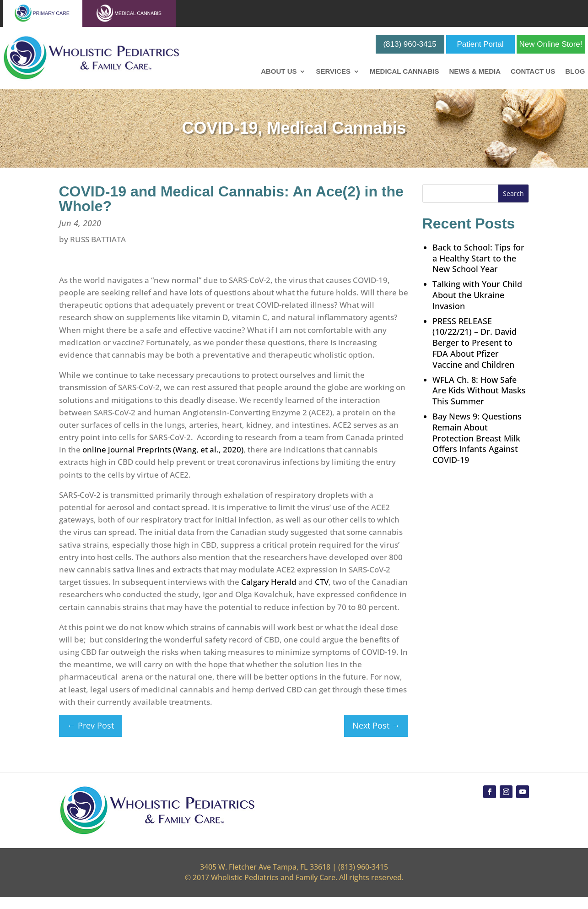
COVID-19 (220, 128)
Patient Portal (480, 44)
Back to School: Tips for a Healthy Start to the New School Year (478, 258)
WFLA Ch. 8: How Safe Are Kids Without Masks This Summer (479, 391)
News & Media (475, 72)
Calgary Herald (269, 582)
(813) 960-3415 (410, 44)
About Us (279, 72)
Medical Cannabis (404, 72)
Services (333, 72)
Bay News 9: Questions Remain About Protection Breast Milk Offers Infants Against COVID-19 (477, 438)
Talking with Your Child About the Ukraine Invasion (477, 295)
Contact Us (533, 72)
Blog (575, 72)
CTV (322, 582)
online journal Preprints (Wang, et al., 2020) (163, 449)
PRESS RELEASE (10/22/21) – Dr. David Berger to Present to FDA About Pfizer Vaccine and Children (475, 343)
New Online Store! (551, 44)
